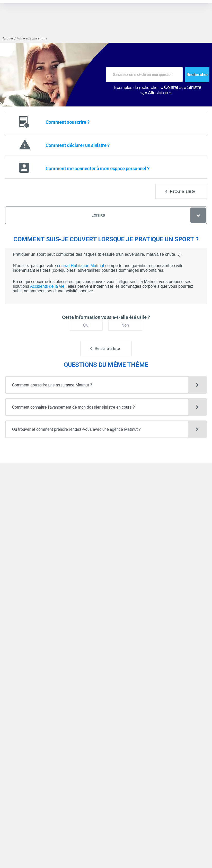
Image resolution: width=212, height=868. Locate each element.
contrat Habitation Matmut (81, 266)
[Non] (125, 325)
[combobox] (144, 75)
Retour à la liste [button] (183, 191)
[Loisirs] (106, 215)
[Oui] (86, 325)
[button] (106, 385)
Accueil (8, 38)
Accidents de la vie (48, 286)
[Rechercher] (197, 75)
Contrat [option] (171, 87)
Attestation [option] (158, 93)
